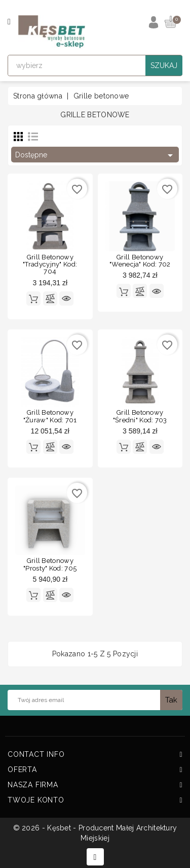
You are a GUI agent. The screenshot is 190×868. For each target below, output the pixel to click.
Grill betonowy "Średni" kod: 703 (140, 416)
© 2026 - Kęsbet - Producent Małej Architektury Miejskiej (95, 833)
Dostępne (96, 155)
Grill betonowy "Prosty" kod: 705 (50, 564)
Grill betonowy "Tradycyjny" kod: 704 (50, 264)
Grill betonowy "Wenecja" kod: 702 (140, 261)
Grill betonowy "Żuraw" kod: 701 (50, 416)
